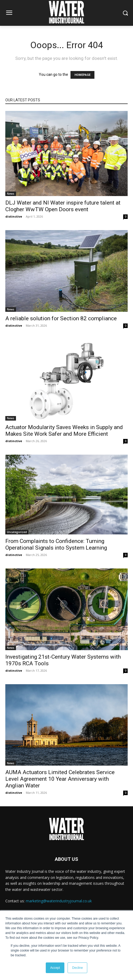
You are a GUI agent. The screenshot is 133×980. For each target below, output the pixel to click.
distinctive (14, 216)
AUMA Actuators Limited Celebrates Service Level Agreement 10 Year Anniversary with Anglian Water (60, 779)
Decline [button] (77, 968)
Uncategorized (17, 532)
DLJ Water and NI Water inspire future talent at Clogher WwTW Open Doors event (63, 206)
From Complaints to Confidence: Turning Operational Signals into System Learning (56, 544)
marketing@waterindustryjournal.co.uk (59, 901)
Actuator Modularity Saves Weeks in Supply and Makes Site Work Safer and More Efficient (64, 431)
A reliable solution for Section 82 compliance (61, 318)
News (11, 194)
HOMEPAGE (82, 75)
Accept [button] (55, 968)
